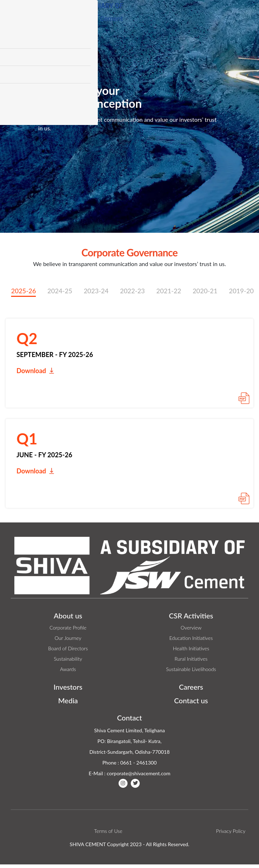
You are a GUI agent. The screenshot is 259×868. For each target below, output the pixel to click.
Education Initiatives (191, 638)
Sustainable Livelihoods (191, 669)
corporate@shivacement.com (138, 773)
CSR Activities (191, 616)
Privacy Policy (231, 831)
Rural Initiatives (191, 659)
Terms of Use (108, 831)
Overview (191, 628)
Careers (191, 687)
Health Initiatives (191, 648)
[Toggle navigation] (244, 15)
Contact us (191, 700)
